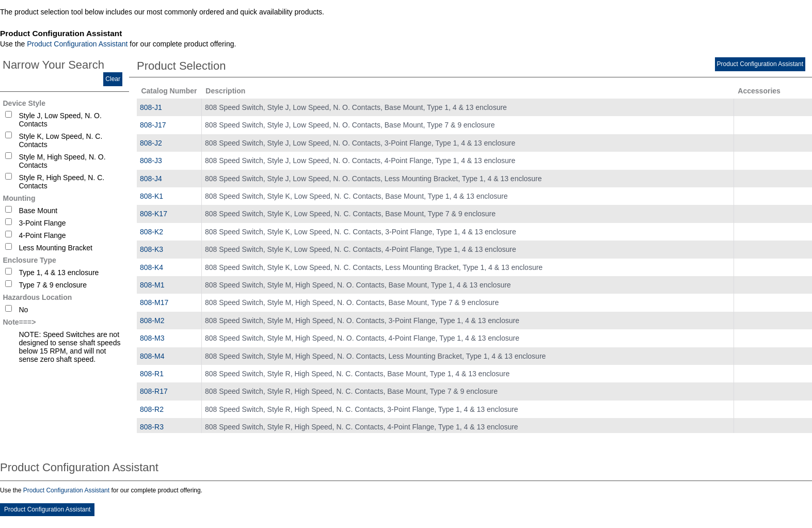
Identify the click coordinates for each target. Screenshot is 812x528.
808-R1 (152, 374)
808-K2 (152, 232)
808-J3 (151, 161)
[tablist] (406, 266)
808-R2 (152, 409)
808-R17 (154, 391)
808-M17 (154, 302)
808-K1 (152, 196)
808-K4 (152, 267)
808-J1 (151, 107)
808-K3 (152, 249)
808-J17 (153, 125)
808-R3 (152, 427)
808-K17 (154, 214)
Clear (113, 79)
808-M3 (152, 338)
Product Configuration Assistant (77, 44)
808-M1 (152, 285)
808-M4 (152, 356)
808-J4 (151, 179)
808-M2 (152, 321)
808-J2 (151, 143)
